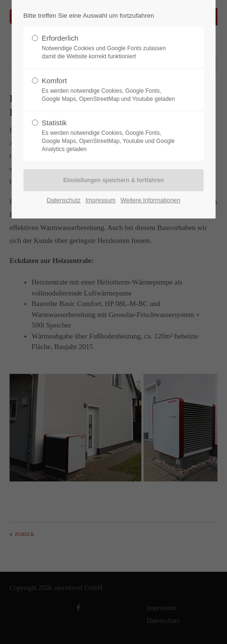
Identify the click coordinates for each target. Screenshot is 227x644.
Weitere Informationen (150, 200)
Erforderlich (110, 47)
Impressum (101, 200)
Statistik (110, 136)
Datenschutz (64, 200)
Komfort (110, 90)
